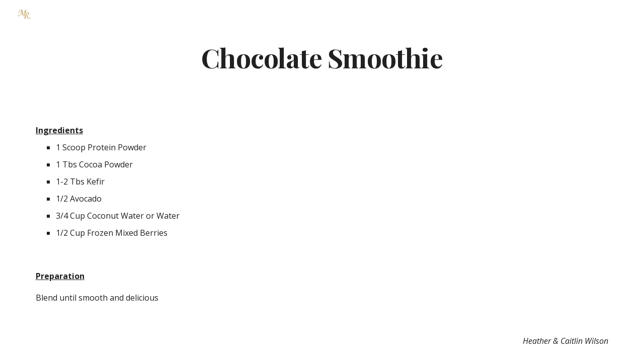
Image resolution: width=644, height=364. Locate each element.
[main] (322, 57)
